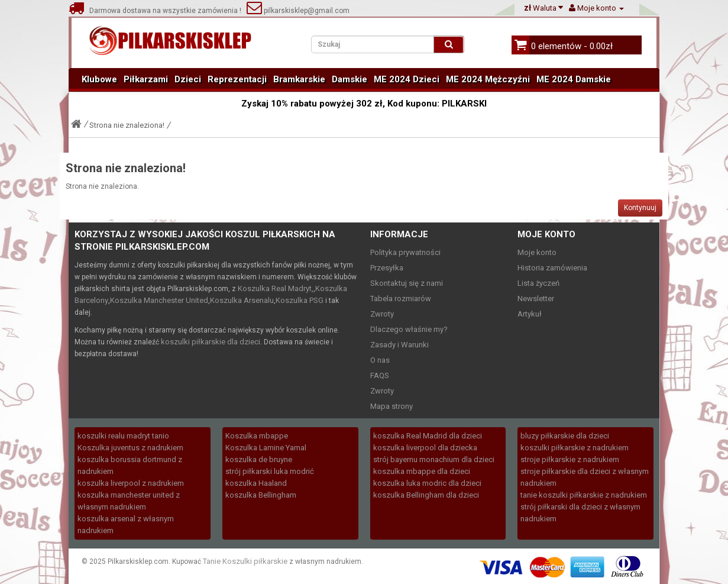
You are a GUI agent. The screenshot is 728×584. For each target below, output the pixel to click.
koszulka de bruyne (259, 459)
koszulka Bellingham (261, 495)
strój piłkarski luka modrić (270, 471)
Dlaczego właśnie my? (409, 329)
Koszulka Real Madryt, (276, 288)
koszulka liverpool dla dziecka (425, 448)
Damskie (350, 79)
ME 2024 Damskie (574, 79)
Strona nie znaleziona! (127, 125)
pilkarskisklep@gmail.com (298, 11)
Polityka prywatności (405, 252)
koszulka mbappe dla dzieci (422, 471)
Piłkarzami (146, 79)
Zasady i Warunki (399, 345)
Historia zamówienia (552, 268)
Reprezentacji (237, 79)
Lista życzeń (538, 283)
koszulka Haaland (256, 483)
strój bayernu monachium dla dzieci (434, 459)
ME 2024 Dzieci (407, 79)
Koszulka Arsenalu (242, 300)
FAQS (380, 375)
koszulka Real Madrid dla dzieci (428, 436)
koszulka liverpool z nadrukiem (131, 483)
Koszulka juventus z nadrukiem (130, 448)
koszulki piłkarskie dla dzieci (211, 342)
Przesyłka (387, 268)
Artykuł (530, 314)
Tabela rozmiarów (401, 299)
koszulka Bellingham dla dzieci (426, 495)
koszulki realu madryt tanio (123, 436)
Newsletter (536, 299)
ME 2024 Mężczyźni (488, 79)
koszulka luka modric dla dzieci (427, 483)
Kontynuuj (640, 208)
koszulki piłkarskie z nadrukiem (575, 448)
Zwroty (382, 314)
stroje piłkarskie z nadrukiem (570, 459)
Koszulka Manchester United (159, 300)
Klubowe (99, 79)
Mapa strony (391, 406)
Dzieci (188, 79)
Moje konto (537, 252)
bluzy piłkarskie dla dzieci (565, 436)
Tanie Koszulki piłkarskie (245, 561)
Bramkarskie (299, 79)
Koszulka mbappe (257, 436)
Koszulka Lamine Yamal (266, 448)
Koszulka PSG (300, 300)
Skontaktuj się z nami (407, 283)
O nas (380, 360)
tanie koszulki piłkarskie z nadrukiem (584, 495)
